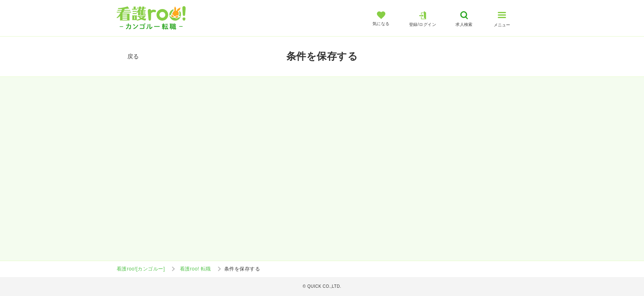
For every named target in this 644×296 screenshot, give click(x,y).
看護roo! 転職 (195, 269)
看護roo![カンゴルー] (141, 269)
